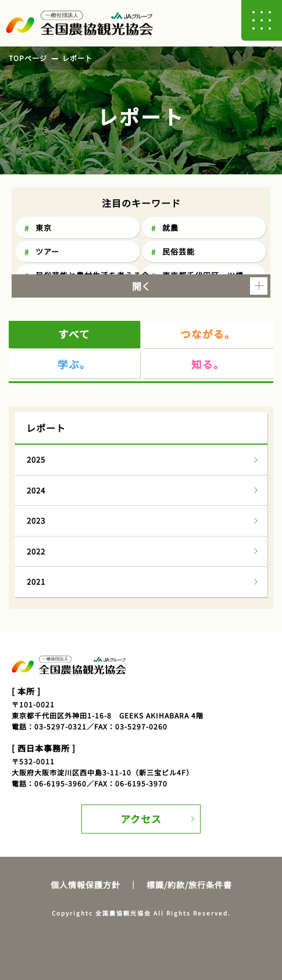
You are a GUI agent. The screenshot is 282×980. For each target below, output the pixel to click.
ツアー (47, 251)
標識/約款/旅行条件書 (189, 885)
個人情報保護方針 (85, 885)
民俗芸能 (179, 251)
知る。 (208, 364)
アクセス (141, 819)
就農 (170, 228)
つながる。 (208, 334)
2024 (36, 490)
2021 (36, 582)
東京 (44, 228)
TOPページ (28, 58)
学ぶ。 (74, 364)
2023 (36, 521)
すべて (74, 334)
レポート (77, 58)
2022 (36, 551)
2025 (36, 459)
